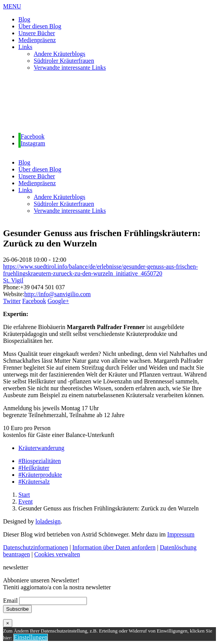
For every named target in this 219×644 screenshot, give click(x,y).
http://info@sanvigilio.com (58, 294)
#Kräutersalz (34, 482)
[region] (109, 102)
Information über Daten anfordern (114, 547)
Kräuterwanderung (41, 448)
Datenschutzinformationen (36, 547)
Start (24, 495)
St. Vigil (13, 280)
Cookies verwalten (57, 554)
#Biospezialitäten (40, 461)
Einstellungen (31, 637)
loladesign (48, 521)
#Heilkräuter (34, 468)
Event (25, 501)
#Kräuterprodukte (40, 475)
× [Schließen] (8, 623)
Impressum (181, 534)
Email (10, 601)
